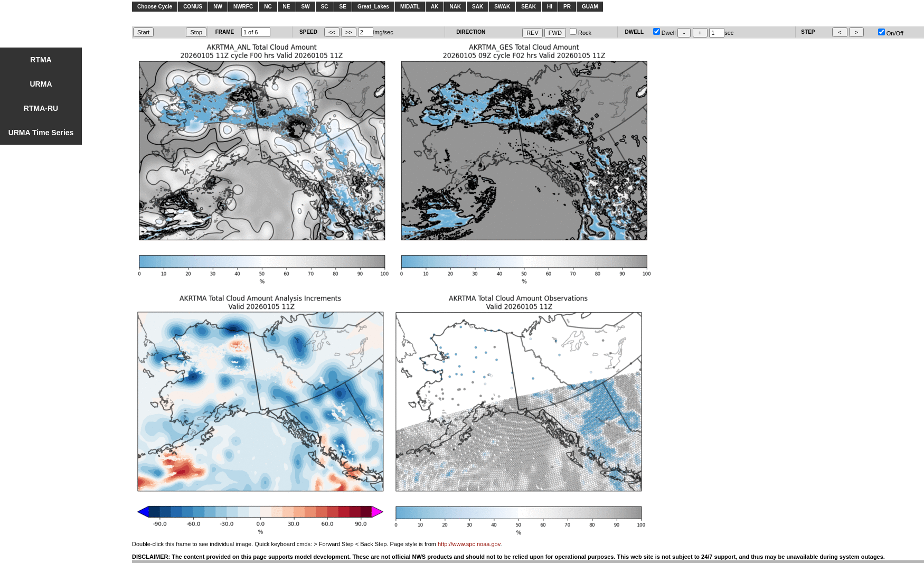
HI (550, 7)
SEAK (529, 7)
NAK (455, 7)
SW (306, 7)
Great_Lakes (373, 7)
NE (287, 7)
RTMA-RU (41, 108)
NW (218, 7)
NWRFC (243, 7)
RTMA (41, 60)
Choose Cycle (155, 7)
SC (325, 7)
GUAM (590, 7)
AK (435, 7)
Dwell (664, 33)
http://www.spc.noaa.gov (469, 544)
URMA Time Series (41, 133)
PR (567, 7)
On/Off (891, 33)
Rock (581, 33)
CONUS (193, 7)
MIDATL (410, 7)
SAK (478, 7)
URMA (41, 84)
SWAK (502, 7)
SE (343, 7)
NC (268, 7)
